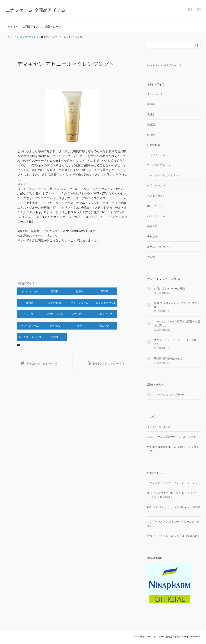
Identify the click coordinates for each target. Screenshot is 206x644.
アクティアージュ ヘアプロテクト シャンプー (174, 483)
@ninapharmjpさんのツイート (165, 65)
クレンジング (30, 291)
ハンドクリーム (30, 326)
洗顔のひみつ (53, 26)
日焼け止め (55, 303)
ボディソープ (104, 314)
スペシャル (12, 26)
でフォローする (42, 363)
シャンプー (30, 314)
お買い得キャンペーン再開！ (171, 289)
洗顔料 (55, 291)
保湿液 (30, 303)
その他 (55, 337)
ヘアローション (55, 314)
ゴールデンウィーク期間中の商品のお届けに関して (177, 323)
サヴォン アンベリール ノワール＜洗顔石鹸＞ (174, 536)
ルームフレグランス (30, 337)
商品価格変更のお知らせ (168, 358)
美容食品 (55, 326)
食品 (80, 326)
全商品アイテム (32, 26)
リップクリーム (80, 303)
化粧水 (80, 291)
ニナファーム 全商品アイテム (36, 10)
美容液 (104, 291)
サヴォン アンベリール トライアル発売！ (175, 342)
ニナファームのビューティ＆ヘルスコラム (172, 437)
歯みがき (104, 326)
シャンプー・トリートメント (164, 175)
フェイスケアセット (104, 303)
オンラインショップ (159, 426)
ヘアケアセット (80, 314)
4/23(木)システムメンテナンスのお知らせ (176, 305)
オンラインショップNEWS (169, 395)
